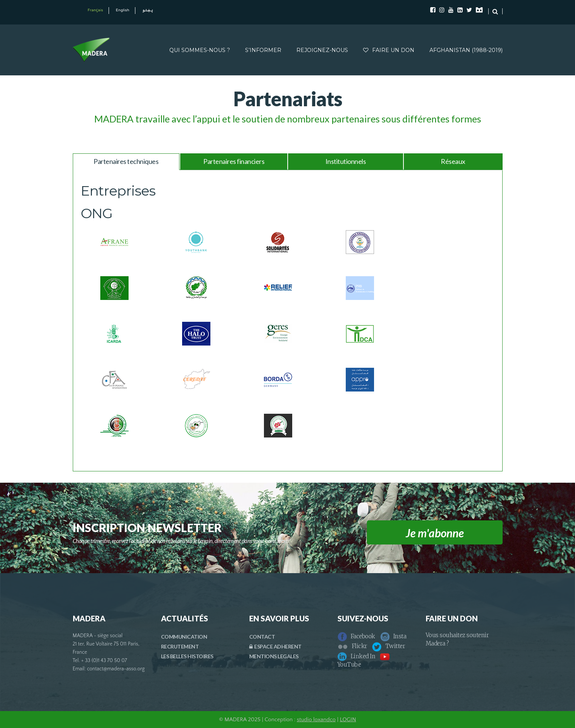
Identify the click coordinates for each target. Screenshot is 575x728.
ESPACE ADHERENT (275, 646)
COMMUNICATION (184, 637)
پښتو (148, 10)
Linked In (356, 656)
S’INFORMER (263, 50)
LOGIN (348, 720)
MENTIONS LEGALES (274, 656)
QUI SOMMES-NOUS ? (200, 50)
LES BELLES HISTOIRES (187, 656)
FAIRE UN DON (389, 50)
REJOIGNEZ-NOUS (322, 50)
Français (96, 10)
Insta (393, 636)
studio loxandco (316, 720)
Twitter (389, 646)
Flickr (352, 646)
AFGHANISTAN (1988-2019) (466, 50)
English (123, 10)
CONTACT (262, 637)
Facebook (356, 636)
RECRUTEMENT (180, 646)
